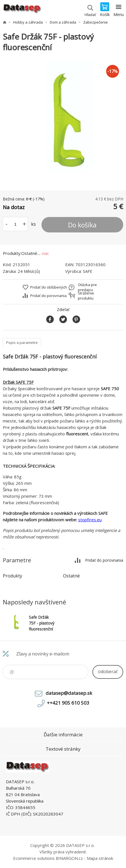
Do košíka (82, 225)
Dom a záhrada (63, 22)
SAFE (88, 271)
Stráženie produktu (86, 296)
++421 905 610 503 (68, 703)
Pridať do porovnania (48, 296)
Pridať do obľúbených (49, 287)
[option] (63, 122)
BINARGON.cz (69, 858)
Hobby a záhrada (28, 22)
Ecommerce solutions (34, 858)
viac (45, 253)
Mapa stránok (100, 858)
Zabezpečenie (95, 22)
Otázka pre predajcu (87, 287)
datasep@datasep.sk (69, 693)
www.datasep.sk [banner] (22, 10)
